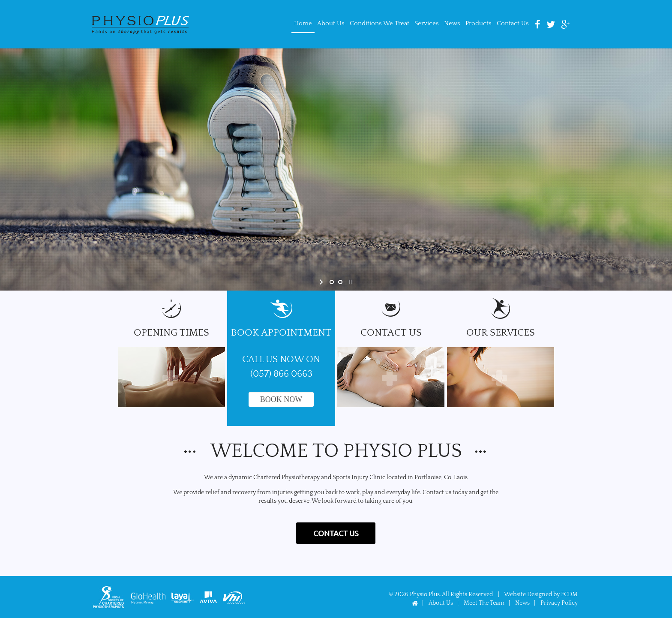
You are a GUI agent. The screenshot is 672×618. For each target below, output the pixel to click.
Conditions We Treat (379, 23)
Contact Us (513, 23)
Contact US (336, 533)
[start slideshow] (322, 282)
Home (303, 23)
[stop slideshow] (350, 282)
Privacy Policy (559, 603)
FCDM (569, 594)
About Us (331, 23)
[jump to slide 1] (332, 282)
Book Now (281, 399)
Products (478, 23)
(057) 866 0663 (281, 374)
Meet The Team (484, 603)
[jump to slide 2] (340, 282)
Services (427, 23)
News (452, 23)
